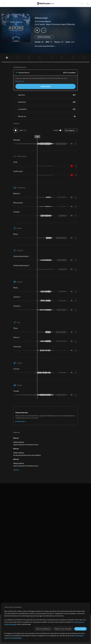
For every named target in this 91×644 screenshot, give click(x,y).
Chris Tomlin (40, 24)
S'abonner (45, 86)
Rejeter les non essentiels (63, 629)
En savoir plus (20, 81)
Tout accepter (80, 629)
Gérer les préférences (43, 629)
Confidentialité (17, 638)
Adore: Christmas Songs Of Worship (60, 24)
